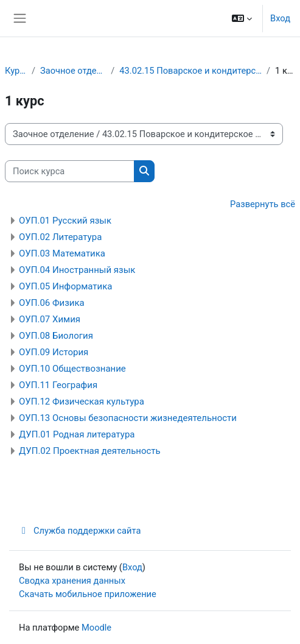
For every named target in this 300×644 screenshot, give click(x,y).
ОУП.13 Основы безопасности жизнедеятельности (128, 418)
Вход (280, 18)
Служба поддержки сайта (80, 531)
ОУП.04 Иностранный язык (77, 270)
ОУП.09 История (54, 352)
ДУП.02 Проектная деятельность (90, 451)
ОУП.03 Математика (62, 253)
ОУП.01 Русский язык (65, 221)
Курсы (16, 71)
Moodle (96, 628)
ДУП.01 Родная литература (77, 434)
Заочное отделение (73, 71)
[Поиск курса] (70, 171)
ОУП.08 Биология (56, 336)
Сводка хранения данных (72, 581)
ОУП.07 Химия (50, 319)
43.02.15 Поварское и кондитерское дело (190, 71)
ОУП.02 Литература (60, 237)
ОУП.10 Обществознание (72, 369)
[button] (242, 18)
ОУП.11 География (58, 385)
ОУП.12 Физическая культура (82, 402)
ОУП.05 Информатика (66, 286)
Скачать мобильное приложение (88, 594)
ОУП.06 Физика (52, 303)
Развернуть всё (263, 204)
